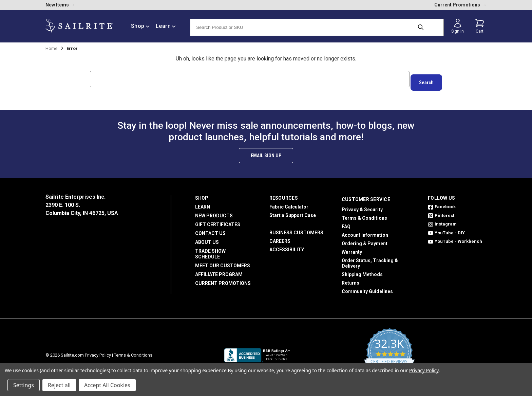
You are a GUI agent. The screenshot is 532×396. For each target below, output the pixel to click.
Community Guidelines (367, 288)
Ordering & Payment (365, 240)
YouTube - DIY (446, 229)
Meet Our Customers (223, 262)
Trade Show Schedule (210, 250)
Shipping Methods (362, 271)
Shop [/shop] (140, 26)
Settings (24, 385)
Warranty (352, 249)
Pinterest (441, 212)
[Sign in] (458, 26)
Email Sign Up (266, 152)
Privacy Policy (98, 352)
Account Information (365, 232)
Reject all (59, 385)
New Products (214, 212)
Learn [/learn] (166, 26)
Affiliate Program (219, 271)
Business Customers (296, 229)
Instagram (442, 221)
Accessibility (287, 246)
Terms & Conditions (364, 215)
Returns (350, 280)
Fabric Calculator (289, 203)
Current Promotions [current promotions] (460, 5)
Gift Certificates (218, 221)
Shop (202, 195)
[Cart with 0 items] (480, 26)
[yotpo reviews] (389, 352)
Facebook (442, 203)
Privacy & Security (362, 206)
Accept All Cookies (107, 385)
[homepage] (79, 26)
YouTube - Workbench (455, 238)
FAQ (346, 223)
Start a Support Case (293, 212)
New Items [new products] (60, 5)
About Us (207, 239)
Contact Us (210, 230)
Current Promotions (223, 280)
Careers (280, 238)
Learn (203, 203)
